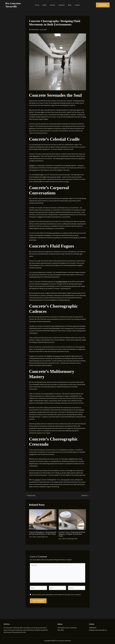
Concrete (32, 165)
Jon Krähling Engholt (62, 282)
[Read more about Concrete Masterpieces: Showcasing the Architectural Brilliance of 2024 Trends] (43, 519)
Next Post (85, 495)
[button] (103, 5)
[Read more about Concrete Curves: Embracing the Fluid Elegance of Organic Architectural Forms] (72, 519)
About (46, 5)
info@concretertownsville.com (99, 630)
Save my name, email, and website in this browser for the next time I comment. (57, 596)
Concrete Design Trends (43, 538)
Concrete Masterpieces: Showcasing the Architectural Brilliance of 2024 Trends (42, 534)
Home (41, 5)
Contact (72, 5)
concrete (37, 480)
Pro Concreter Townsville (19, 5)
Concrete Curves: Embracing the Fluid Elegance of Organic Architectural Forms (70, 534)
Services (53, 5)
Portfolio (60, 5)
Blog (66, 5)
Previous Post (31, 495)
